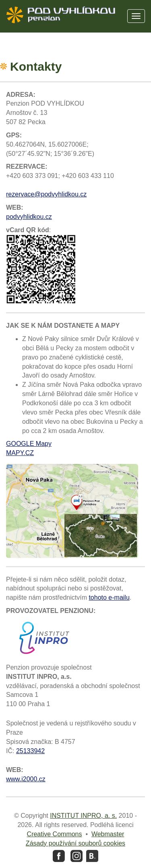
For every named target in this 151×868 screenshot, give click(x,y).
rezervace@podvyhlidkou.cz (46, 194)
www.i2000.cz (26, 779)
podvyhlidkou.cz (29, 217)
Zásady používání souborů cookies (75, 843)
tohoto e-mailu (109, 597)
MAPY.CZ (20, 453)
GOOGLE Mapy (29, 444)
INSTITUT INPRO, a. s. (83, 816)
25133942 (30, 751)
